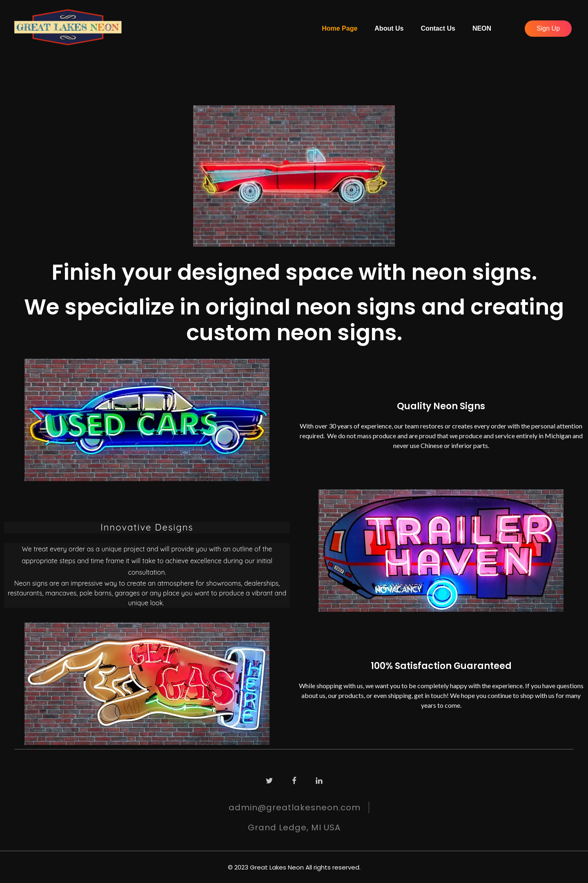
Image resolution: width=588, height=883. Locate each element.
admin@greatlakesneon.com (295, 807)
